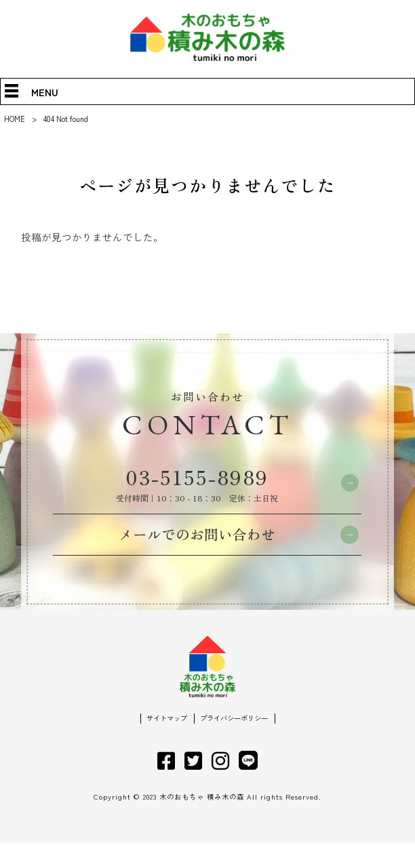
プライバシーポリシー (236, 744)
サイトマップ (163, 744)
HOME (15, 119)
